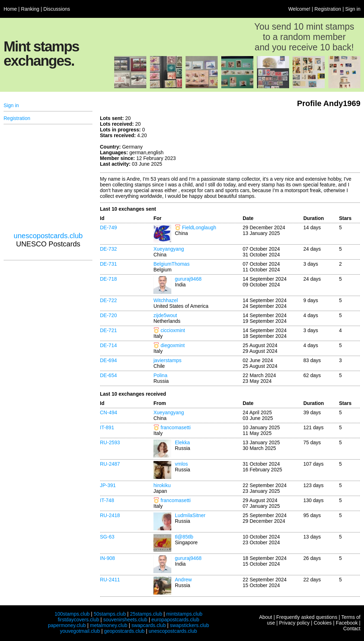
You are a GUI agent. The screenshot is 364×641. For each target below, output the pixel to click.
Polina (160, 375)
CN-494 (108, 412)
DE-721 (108, 330)
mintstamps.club (184, 614)
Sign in (353, 9)
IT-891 (107, 427)
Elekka (182, 442)
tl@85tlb (184, 537)
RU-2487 (110, 464)
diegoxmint (173, 345)
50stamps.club (110, 614)
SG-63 (107, 537)
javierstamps (168, 360)
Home (10, 9)
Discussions (57, 9)
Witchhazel (166, 300)
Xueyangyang (169, 249)
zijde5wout (165, 315)
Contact (352, 629)
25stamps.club (146, 614)
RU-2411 (110, 580)
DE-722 (108, 300)
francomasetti (176, 427)
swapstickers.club (189, 625)
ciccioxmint (173, 330)
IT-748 (107, 500)
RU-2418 (110, 515)
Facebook (347, 623)
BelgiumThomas (171, 264)
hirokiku (162, 485)
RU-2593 (110, 442)
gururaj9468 (188, 279)
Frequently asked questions (307, 617)
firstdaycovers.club (79, 620)
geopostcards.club (125, 631)
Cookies (323, 623)
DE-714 (108, 345)
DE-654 (108, 375)
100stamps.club (72, 614)
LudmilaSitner (190, 515)
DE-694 (108, 360)
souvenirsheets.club (125, 620)
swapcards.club (149, 625)
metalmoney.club (109, 625)
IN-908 (107, 558)
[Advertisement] (307, 142)
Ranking (30, 9)
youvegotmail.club (80, 631)
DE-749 (108, 227)
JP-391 (108, 485)
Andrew (183, 580)
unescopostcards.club (48, 236)
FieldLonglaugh (199, 227)
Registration (328, 9)
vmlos (181, 464)
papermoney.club (67, 625)
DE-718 (108, 279)
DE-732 (108, 249)
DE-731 (108, 264)
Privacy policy (294, 623)
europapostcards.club (175, 620)
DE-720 (108, 315)
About (266, 617)
